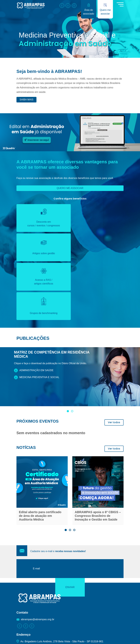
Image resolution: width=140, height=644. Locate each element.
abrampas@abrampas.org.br (38, 552)
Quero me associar (70, 188)
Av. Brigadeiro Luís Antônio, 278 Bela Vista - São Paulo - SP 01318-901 (62, 574)
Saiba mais (26, 100)
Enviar (110, 505)
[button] (68, 352)
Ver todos (114, 364)
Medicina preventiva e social (37, 319)
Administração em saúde (34, 312)
